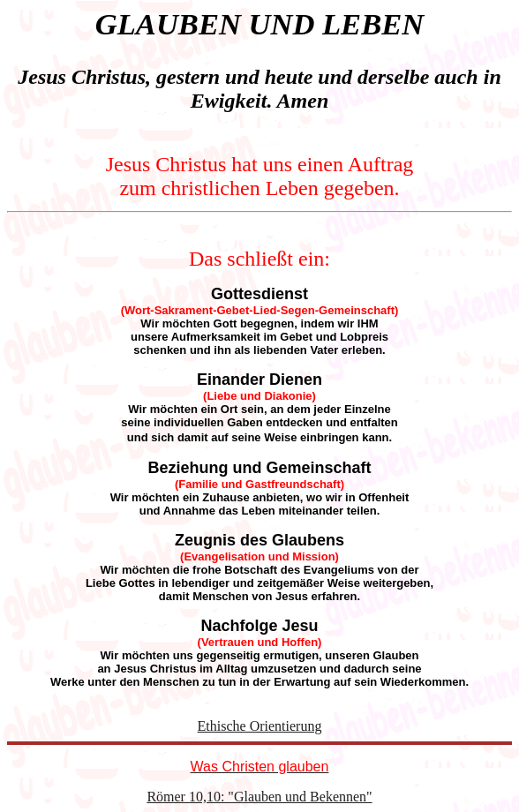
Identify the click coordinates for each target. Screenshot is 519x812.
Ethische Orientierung (260, 726)
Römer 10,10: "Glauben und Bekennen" (259, 797)
